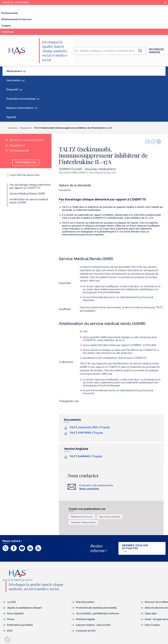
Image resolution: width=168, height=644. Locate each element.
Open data (151, 613)
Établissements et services (16, 19)
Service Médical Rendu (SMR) (27, 194)
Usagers (6, 26)
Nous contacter (89, 489)
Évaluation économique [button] (21, 99)
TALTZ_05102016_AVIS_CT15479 (89, 427)
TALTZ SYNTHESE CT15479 (86, 433)
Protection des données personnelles (96, 608)
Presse (11, 619)
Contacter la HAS (86, 630)
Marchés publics (85, 602)
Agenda (11, 117)
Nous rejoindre (15, 613)
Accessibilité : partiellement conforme (98, 613)
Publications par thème (20, 625)
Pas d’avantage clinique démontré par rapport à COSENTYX (30, 186)
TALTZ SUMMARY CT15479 (86, 456)
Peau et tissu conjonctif (110, 517)
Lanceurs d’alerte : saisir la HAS (93, 625)
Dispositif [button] (12, 90)
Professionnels (10, 13)
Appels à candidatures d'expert (25, 608)
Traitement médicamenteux (83, 522)
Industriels (15, 33)
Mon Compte (152, 625)
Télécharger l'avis (26, 163)
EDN (10, 630)
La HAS (12, 602)
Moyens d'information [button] (20, 108)
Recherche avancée (156, 51)
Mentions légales (85, 619)
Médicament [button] (14, 73)
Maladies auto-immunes (82, 517)
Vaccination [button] (14, 80)
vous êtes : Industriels (16, 3)
